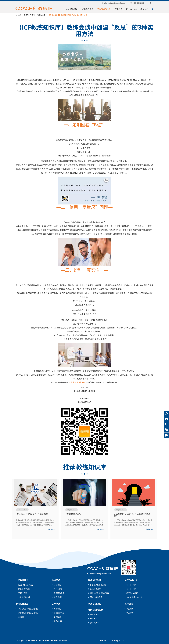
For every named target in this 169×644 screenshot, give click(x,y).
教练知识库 (41, 15)
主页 (20, 15)
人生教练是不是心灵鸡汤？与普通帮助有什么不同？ (132, 515)
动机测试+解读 (96, 589)
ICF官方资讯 (22, 593)
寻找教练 (119, 9)
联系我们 (145, 9)
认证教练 (130, 609)
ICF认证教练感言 (24, 597)
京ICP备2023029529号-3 (57, 640)
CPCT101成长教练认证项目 (28, 609)
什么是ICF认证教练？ (26, 585)
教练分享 (94, 619)
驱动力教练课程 (96, 597)
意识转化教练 (59, 593)
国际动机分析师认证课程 (100, 593)
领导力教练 (58, 589)
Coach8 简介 (131, 585)
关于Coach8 (132, 9)
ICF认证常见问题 (24, 589)
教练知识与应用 (105, 9)
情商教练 (57, 617)
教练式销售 (58, 597)
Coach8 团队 (131, 589)
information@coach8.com (117, 3)
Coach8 (28, 640)
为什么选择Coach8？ (134, 597)
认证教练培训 (73, 9)
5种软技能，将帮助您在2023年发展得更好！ (33, 514)
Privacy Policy (115, 640)
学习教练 (130, 613)
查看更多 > (51, 529)
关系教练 (57, 609)
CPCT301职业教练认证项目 (28, 613)
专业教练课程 (88, 9)
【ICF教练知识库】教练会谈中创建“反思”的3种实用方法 (66, 15)
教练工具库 (94, 623)
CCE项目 (21, 617)
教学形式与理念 (132, 593)
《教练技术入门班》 (78, 382)
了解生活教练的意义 (73, 514)
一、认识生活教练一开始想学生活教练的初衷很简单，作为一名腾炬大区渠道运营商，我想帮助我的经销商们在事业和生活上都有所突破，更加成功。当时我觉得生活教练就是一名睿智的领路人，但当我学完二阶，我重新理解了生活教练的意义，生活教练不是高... (84, 523)
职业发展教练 (59, 613)
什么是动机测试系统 (98, 585)
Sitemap (102, 640)
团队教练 (57, 585)
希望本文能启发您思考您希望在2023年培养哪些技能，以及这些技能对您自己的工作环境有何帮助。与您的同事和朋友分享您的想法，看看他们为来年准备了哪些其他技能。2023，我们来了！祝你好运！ (35, 523)
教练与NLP (58, 621)
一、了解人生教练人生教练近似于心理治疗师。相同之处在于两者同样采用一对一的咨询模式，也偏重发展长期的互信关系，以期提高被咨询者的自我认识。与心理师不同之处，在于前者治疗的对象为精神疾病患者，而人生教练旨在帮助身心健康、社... (133, 523)
